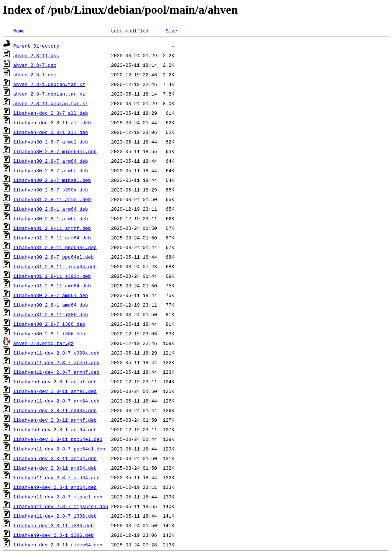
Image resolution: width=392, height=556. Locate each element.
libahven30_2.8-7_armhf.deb (51, 170)
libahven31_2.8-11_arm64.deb (52, 238)
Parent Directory (36, 46)
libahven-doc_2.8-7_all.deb (51, 113)
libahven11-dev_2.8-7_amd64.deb (56, 477)
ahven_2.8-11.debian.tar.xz (51, 103)
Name (19, 31)
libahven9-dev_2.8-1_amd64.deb (55, 487)
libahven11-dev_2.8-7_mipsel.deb (58, 497)
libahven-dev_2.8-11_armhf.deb (55, 420)
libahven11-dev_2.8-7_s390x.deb (56, 353)
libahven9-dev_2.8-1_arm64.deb (55, 429)
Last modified (130, 31)
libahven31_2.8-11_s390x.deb (52, 276)
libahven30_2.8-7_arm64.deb (51, 161)
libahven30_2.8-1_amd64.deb (51, 305)
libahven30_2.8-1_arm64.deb (51, 209)
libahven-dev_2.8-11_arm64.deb (55, 458)
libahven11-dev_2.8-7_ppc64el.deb (59, 449)
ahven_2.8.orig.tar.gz (44, 343)
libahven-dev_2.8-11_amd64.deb (55, 468)
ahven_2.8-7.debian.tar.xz (49, 94)
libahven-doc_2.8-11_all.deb (52, 122)
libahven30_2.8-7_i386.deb (49, 324)
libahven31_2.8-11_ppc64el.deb (55, 247)
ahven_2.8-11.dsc (36, 55)
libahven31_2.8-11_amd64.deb (52, 286)
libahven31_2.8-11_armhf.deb (52, 228)
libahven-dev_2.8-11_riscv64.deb (58, 545)
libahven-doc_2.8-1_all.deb (51, 132)
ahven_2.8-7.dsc (35, 65)
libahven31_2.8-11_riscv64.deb (55, 266)
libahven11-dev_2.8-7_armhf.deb (56, 372)
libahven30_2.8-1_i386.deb (49, 334)
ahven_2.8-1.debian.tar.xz (49, 84)
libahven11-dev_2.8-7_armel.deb (56, 362)
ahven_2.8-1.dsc (35, 75)
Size (171, 31)
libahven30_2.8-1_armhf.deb (51, 218)
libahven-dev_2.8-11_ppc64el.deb (58, 439)
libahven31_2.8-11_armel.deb (52, 199)
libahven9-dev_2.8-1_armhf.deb (55, 381)
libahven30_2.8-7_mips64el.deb (55, 151)
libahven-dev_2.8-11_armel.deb (55, 391)
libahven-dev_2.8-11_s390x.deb (55, 410)
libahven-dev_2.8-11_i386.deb (53, 525)
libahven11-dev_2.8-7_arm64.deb (56, 401)
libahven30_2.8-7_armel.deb (51, 142)
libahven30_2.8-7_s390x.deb (51, 190)
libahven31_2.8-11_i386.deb (51, 314)
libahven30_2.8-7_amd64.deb (51, 295)
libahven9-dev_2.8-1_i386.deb (53, 535)
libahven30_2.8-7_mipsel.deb (52, 180)
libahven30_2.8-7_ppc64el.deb (53, 257)
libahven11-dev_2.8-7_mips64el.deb (61, 506)
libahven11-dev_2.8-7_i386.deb (55, 516)
